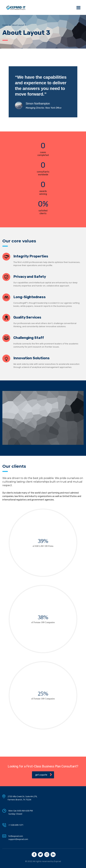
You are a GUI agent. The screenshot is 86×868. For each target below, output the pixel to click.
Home (5, 25)
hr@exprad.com (16, 836)
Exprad (57, 861)
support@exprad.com (18, 839)
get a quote (44, 775)
